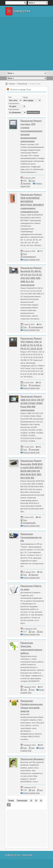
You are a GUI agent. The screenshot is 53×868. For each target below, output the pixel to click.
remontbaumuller (29, 523)
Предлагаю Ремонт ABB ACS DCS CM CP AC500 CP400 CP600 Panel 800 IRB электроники (32, 403)
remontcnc (27, 184)
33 (31, 800)
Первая (11, 800)
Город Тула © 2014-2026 (19, 855)
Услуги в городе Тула (31, 260)
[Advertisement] (26, 44)
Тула (33, 181)
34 (36, 800)
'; (17, 112)
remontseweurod (29, 257)
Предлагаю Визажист (32, 759)
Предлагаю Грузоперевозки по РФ (31, 537)
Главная (12, 84)
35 (41, 800)
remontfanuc (36, 385)
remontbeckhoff (37, 327)
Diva (41, 632)
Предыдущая (22, 800)
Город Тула (22, 11)
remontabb (35, 450)
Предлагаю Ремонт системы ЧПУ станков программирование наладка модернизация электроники (31, 131)
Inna (33, 690)
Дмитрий (35, 575)
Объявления (22, 84)
